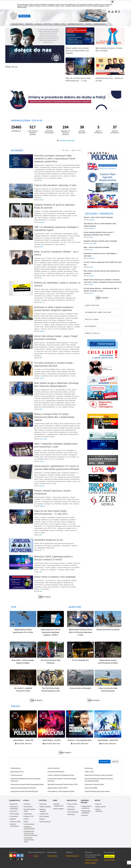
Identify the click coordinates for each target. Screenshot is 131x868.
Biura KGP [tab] (115, 762)
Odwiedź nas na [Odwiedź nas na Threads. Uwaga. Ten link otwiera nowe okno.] (11, 859)
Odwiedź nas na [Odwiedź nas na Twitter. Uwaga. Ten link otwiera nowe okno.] (15, 859)
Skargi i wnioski (100, 807)
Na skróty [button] (66, 150)
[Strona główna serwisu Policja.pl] (109, 12)
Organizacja (28, 814)
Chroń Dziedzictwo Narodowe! (56, 772)
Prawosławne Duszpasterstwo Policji (29, 840)
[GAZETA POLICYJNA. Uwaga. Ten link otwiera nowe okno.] (103, 305)
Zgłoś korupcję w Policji (17, 772)
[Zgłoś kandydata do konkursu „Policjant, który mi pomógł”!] (110, 41)
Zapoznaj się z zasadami (92, 860)
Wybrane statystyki (43, 810)
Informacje (43, 804)
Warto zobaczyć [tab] (105, 762)
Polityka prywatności (91, 863)
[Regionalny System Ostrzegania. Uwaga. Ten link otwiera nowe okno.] (103, 405)
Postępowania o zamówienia (87, 807)
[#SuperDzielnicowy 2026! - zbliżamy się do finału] (110, 71)
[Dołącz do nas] (35, 49)
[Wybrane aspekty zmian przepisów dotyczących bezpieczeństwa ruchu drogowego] (80, 42)
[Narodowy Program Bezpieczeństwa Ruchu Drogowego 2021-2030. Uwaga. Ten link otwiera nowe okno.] (103, 460)
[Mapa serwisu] (112, 12)
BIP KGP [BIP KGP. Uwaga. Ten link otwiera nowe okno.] (36, 856)
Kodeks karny (44, 814)
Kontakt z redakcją (52, 856)
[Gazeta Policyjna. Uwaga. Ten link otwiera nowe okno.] (103, 156)
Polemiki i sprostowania (14, 825)
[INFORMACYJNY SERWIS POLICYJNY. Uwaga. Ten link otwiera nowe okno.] (103, 312)
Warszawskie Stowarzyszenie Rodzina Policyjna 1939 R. (63, 784)
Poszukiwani (14, 816)
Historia (26, 819)
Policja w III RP (29, 816)
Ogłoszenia (71, 809)
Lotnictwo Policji (15, 822)
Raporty (42, 819)
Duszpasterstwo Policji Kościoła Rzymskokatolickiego (31, 833)
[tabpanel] (65, 780)
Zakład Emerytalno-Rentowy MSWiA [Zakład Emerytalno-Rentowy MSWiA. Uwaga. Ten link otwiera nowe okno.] (58, 788)
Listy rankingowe (73, 812)
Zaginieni (13, 819)
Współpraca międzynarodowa (29, 828)
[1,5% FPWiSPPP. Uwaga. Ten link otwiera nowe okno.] (103, 470)
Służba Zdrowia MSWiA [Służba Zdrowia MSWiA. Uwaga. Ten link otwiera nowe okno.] (91, 788)
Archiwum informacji (67, 141)
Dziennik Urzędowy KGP (59, 805)
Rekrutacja (71, 814)
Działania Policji (15, 800)
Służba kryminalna (16, 768)
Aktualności (14, 804)
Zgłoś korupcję (89, 768)
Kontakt (97, 800)
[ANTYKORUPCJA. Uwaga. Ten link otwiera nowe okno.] (103, 326)
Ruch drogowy (15, 814)
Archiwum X (14, 811)
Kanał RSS (11, 855)
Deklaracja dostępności (72, 856)
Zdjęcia (74, 150)
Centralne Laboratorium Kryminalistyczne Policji (61, 775)
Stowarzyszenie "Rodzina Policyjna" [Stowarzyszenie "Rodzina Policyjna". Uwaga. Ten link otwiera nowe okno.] (94, 784)
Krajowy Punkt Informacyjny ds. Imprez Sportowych (99, 775)
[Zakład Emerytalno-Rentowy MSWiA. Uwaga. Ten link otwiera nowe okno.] (103, 501)
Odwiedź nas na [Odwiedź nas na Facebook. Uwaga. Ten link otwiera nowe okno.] (18, 855)
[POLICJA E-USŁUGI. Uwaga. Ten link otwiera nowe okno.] (103, 319)
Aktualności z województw (14, 808)
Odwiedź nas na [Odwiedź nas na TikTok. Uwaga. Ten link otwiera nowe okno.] (18, 859)
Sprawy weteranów (99, 810)
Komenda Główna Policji (30, 810)
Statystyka (43, 800)
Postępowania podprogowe (86, 812)
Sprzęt (26, 822)
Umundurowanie (29, 824)
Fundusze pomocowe (16, 775)
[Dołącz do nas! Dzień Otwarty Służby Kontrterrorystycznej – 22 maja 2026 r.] (80, 71)
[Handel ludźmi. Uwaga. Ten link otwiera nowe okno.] (103, 478)
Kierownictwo (28, 807)
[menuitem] (17, 24)
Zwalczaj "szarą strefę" (54, 768)
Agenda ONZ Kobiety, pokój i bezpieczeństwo (97, 791)
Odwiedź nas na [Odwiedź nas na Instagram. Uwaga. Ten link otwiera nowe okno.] (22, 855)
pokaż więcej (45, 597)
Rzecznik (98, 804)
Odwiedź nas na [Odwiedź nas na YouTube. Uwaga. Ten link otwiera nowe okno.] (15, 855)
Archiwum (85, 815)
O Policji (26, 800)
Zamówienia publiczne (85, 801)
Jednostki (27, 804)
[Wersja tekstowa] (116, 12)
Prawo (55, 800)
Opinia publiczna (45, 822)
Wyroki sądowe (59, 809)
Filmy (79, 150)
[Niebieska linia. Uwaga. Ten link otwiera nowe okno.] (103, 445)
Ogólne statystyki (45, 807)
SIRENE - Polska (89, 772)
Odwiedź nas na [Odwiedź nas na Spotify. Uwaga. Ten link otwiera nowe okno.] (22, 859)
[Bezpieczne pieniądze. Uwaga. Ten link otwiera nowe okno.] (103, 435)
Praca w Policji (72, 800)
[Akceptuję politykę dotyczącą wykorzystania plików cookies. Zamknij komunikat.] (112, 2)
